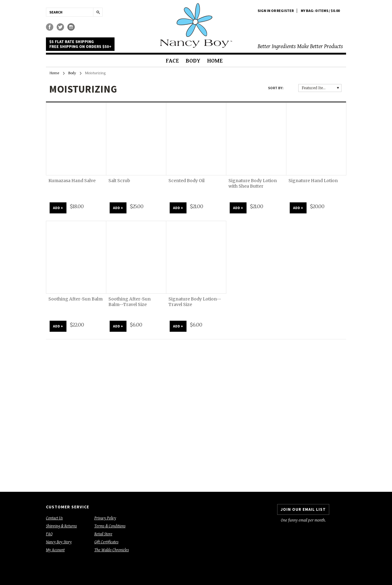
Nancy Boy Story (59, 542)
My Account (55, 550)
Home (215, 61)
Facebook (50, 27)
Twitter (60, 27)
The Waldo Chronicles (112, 550)
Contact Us (54, 518)
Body (193, 61)
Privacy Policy (105, 518)
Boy (196, 25)
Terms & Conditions (110, 526)
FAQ (49, 534)
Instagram (71, 27)
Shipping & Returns (61, 526)
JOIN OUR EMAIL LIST (303, 509)
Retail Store (103, 534)
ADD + (58, 208)
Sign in (264, 11)
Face (172, 61)
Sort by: (276, 88)
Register (285, 11)
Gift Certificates (106, 542)
